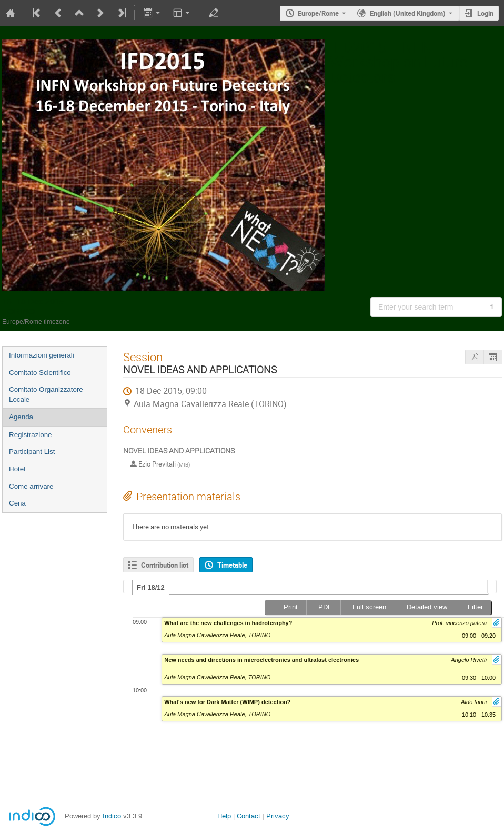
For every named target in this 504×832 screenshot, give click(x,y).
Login (485, 13)
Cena (17, 503)
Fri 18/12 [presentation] (151, 587)
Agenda (21, 417)
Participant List (32, 452)
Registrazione (31, 435)
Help (224, 816)
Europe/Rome (318, 13)
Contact (249, 816)
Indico (112, 816)
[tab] (151, 587)
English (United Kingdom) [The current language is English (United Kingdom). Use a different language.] (408, 13)
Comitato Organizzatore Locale (46, 394)
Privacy (278, 816)
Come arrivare (31, 486)
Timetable (232, 565)
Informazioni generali (42, 355)
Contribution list (165, 565)
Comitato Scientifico (40, 373)
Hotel (17, 469)
